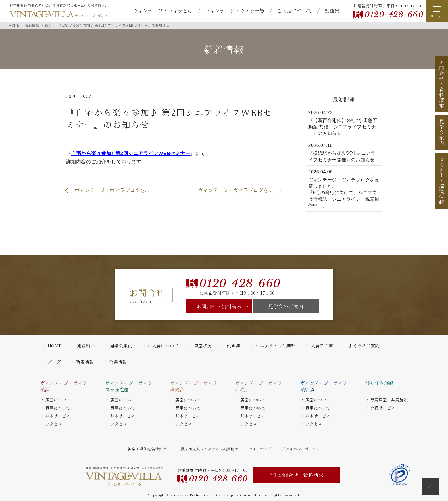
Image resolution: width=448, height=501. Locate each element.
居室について (58, 400)
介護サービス (383, 408)
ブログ (54, 362)
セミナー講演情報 (442, 181)
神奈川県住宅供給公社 (147, 449)
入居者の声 (322, 346)
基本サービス (58, 416)
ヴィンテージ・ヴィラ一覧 (235, 10)
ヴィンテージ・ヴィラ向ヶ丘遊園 (129, 386)
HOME (55, 346)
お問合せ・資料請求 (219, 306)
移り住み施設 (379, 383)
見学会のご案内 (286, 306)
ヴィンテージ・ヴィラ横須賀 (324, 386)
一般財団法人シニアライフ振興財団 (208, 449)
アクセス (54, 424)
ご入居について (295, 10)
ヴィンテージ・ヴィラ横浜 (64, 386)
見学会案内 (442, 133)
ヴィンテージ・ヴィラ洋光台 (194, 386)
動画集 (332, 10)
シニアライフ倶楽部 (276, 346)
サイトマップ (260, 449)
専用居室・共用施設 (389, 400)
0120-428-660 (394, 15)
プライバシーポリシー (301, 449)
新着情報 (85, 362)
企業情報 (118, 362)
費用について (58, 408)
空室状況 (203, 346)
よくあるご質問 (364, 346)
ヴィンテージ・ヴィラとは (163, 10)
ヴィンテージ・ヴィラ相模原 (258, 386)
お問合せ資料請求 (442, 84)
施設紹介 (86, 346)
